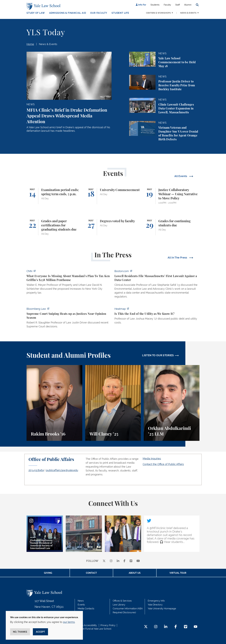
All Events (181, 176)
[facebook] (124, 561)
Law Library (119, 605)
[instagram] (111, 561)
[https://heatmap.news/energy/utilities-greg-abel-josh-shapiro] (157, 317)
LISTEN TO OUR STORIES (158, 355)
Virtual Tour (178, 573)
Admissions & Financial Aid (68, 13)
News (81, 601)
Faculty (167, 5)
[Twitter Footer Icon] (146, 627)
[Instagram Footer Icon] (156, 627)
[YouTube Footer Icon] (196, 627)
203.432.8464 (36, 470)
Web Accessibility (87, 625)
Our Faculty (99, 13)
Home (30, 44)
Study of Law (36, 13)
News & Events (188, 13)
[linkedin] (118, 561)
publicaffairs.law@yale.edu (62, 470)
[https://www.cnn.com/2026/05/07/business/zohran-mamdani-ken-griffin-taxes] (69, 283)
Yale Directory (155, 605)
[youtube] (138, 561)
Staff (178, 5)
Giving (48, 573)
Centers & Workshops (158, 13)
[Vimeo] (131, 561)
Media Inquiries (152, 459)
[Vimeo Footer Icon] (186, 627)
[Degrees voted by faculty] (113, 227)
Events (81, 605)
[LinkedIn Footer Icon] (166, 627)
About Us (135, 573)
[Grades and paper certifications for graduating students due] (54, 227)
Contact (91, 573)
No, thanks (20, 632)
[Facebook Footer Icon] (176, 627)
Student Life (120, 13)
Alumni (188, 5)
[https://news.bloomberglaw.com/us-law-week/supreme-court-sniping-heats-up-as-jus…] (69, 318)
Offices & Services (122, 601)
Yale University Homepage (162, 609)
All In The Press (178, 258)
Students (155, 5)
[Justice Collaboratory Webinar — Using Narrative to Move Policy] (172, 196)
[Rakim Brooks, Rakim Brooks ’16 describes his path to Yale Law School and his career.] (54, 403)
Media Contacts (86, 609)
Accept (40, 632)
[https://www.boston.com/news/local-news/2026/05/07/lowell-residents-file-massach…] (157, 285)
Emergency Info (156, 601)
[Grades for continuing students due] (172, 227)
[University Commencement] (113, 196)
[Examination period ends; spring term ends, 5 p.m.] (54, 196)
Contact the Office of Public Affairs (163, 464)
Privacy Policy (108, 625)
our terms (69, 622)
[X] (104, 561)
